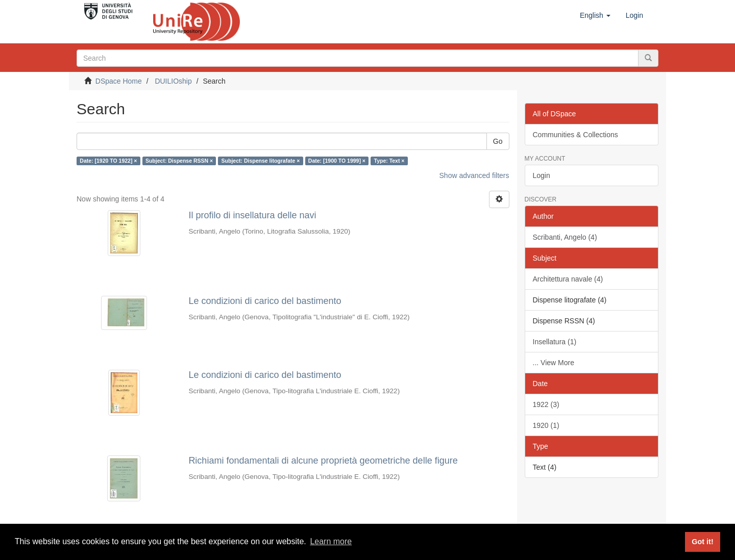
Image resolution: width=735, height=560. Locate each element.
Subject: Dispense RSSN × (179, 161)
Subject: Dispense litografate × (261, 161)
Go (498, 141)
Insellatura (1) (555, 342)
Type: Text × (389, 161)
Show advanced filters (474, 175)
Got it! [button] (702, 542)
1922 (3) (546, 404)
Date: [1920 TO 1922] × (108, 161)
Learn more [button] (331, 541)
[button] (595, 15)
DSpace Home (119, 81)
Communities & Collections (575, 135)
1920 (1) (546, 425)
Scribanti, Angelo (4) (565, 237)
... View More (554, 363)
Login (542, 175)
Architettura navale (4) (568, 279)
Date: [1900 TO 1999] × (337, 161)
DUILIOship (173, 81)
